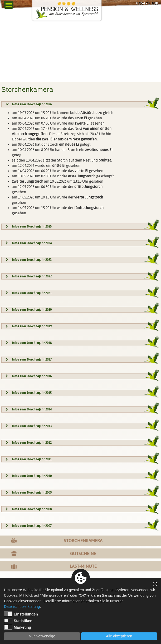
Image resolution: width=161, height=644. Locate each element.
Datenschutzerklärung (22, 607)
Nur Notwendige (42, 636)
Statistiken (18, 621)
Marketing (18, 627)
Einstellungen (21, 614)
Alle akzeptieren (119, 636)
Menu (9, 3)
